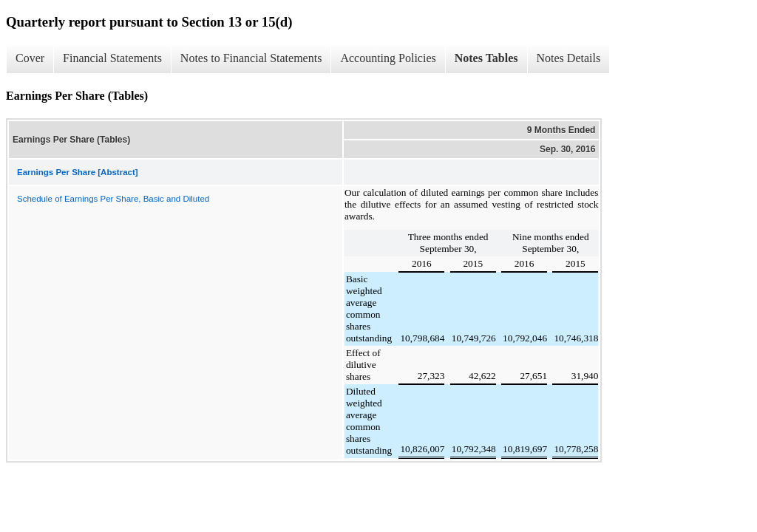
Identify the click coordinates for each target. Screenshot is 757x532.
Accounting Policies (388, 58)
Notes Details (569, 58)
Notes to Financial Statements (251, 58)
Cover (30, 58)
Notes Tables (486, 58)
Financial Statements (112, 58)
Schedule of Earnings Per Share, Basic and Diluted (113, 199)
